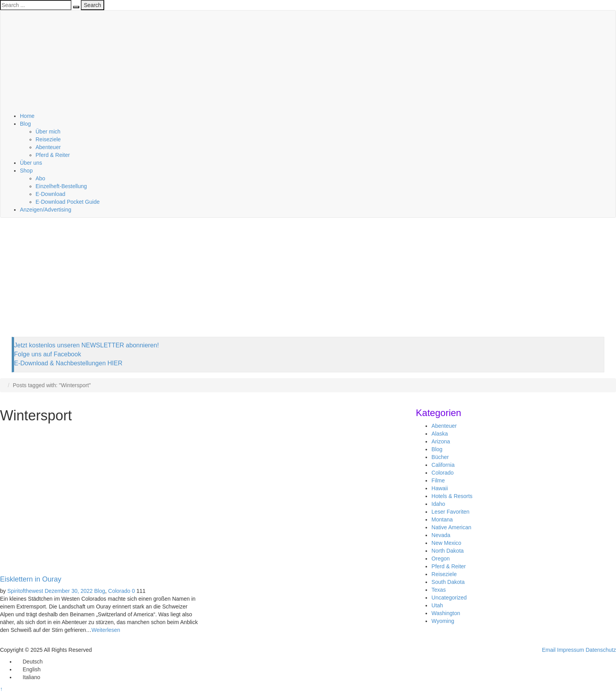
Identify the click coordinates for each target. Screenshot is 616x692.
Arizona (441, 441)
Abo (40, 178)
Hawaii (440, 488)
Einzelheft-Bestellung (61, 186)
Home (27, 116)
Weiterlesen (106, 630)
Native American (451, 527)
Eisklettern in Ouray (31, 579)
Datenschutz (601, 650)
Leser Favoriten (450, 512)
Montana (442, 519)
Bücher (440, 457)
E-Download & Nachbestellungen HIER (68, 363)
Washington (446, 613)
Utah (437, 605)
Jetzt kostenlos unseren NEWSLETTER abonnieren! (86, 345)
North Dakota (447, 551)
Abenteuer (48, 147)
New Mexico (446, 543)
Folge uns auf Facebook (48, 354)
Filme (438, 480)
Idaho (438, 504)
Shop (26, 171)
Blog (25, 124)
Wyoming (443, 621)
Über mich (48, 132)
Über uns (31, 163)
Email (549, 650)
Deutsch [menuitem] (33, 662)
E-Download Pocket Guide (68, 202)
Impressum (571, 650)
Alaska (440, 434)
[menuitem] (29, 662)
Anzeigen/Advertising (46, 210)
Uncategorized (449, 598)
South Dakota (448, 582)
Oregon (441, 559)
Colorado (119, 591)
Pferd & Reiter (53, 155)
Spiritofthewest (25, 591)
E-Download (50, 194)
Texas (439, 590)
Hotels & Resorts (452, 496)
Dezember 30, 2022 (69, 591)
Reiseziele (48, 139)
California (443, 465)
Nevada (441, 535)
